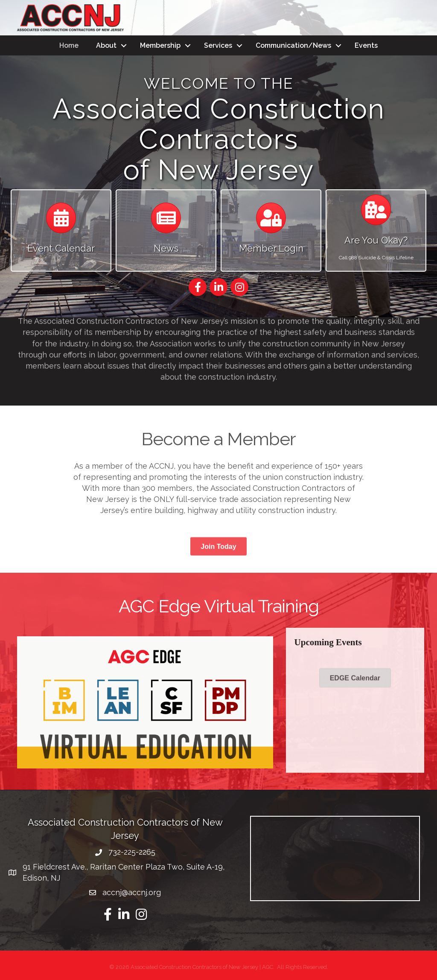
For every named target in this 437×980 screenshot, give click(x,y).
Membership (160, 45)
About (106, 45)
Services (218, 45)
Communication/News (293, 45)
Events (366, 45)
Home (69, 45)
